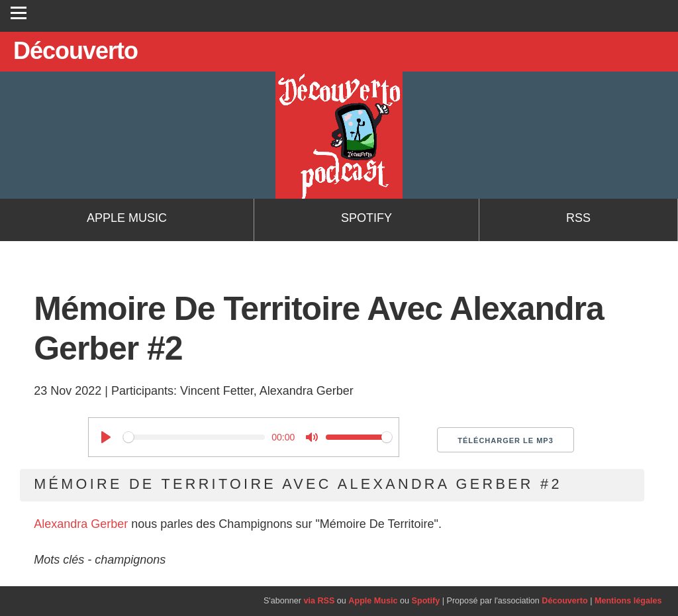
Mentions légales (628, 601)
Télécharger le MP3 (506, 440)
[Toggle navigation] (19, 13)
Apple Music (127, 218)
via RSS (319, 601)
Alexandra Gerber (81, 524)
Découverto (564, 601)
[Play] (106, 437)
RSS (578, 218)
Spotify (366, 218)
